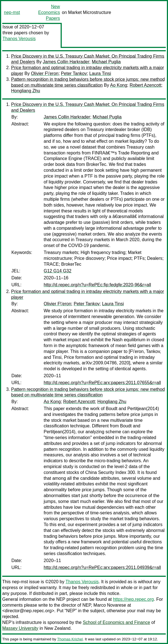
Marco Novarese (110, 605)
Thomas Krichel (70, 639)
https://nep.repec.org (133, 599)
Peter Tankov (74, 73)
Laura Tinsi (100, 73)
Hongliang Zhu (26, 91)
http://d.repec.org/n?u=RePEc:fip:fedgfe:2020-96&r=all (97, 285)
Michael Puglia (106, 62)
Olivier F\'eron (45, 73)
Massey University (20, 628)
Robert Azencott (145, 85)
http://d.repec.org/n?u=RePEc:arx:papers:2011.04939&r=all (102, 567)
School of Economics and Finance (117, 622)
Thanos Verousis (19, 39)
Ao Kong (119, 85)
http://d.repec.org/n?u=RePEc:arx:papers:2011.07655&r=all (102, 383)
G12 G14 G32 (58, 271)
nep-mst (12, 12)
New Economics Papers (49, 12)
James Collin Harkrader (66, 62)
